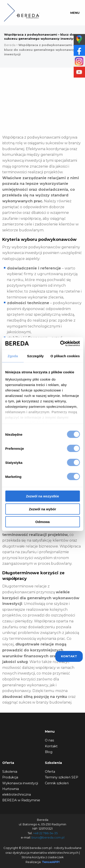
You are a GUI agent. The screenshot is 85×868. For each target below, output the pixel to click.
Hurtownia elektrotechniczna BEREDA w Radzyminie (21, 795)
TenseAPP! (51, 862)
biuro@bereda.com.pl (48, 837)
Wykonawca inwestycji (20, 783)
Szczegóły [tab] (35, 356)
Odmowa (42, 522)
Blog (49, 752)
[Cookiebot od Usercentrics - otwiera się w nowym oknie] (61, 343)
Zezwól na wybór (42, 509)
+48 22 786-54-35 (45, 833)
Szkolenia (10, 772)
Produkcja (10, 777)
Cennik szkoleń (57, 783)
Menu (75, 13)
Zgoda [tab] (13, 356)
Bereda (10, 45)
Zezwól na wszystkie (43, 496)
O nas (49, 740)
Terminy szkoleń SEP (62, 777)
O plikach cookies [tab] (65, 356)
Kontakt (51, 746)
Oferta (50, 772)
